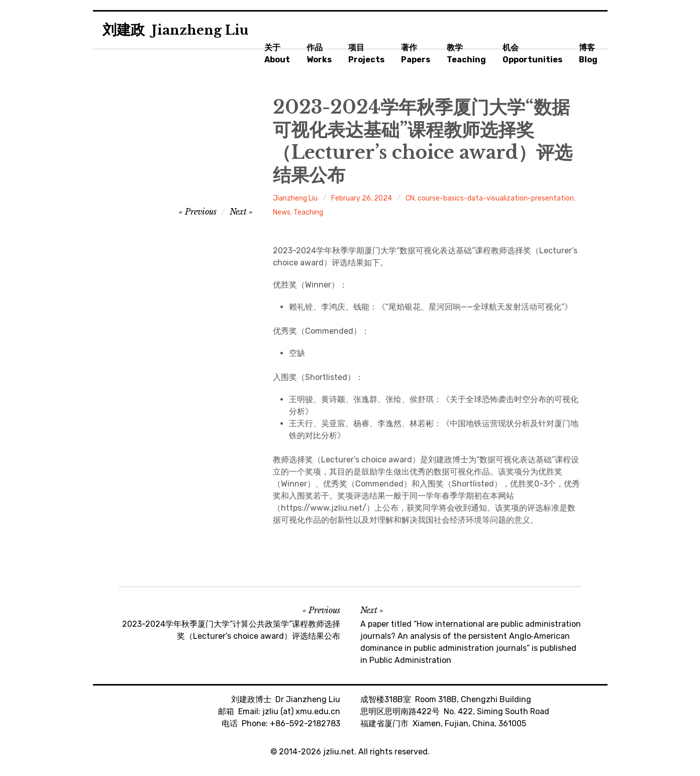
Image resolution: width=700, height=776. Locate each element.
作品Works (319, 54)
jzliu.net (339, 752)
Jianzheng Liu (295, 198)
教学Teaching (466, 54)
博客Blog (588, 54)
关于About (277, 54)
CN (410, 198)
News (282, 212)
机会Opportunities (532, 54)
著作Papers (416, 54)
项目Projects (366, 54)
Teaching (308, 212)
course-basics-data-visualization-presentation (496, 198)
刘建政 (176, 30)
